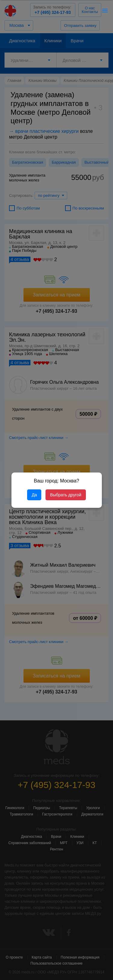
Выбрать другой (66, 495)
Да (34, 495)
